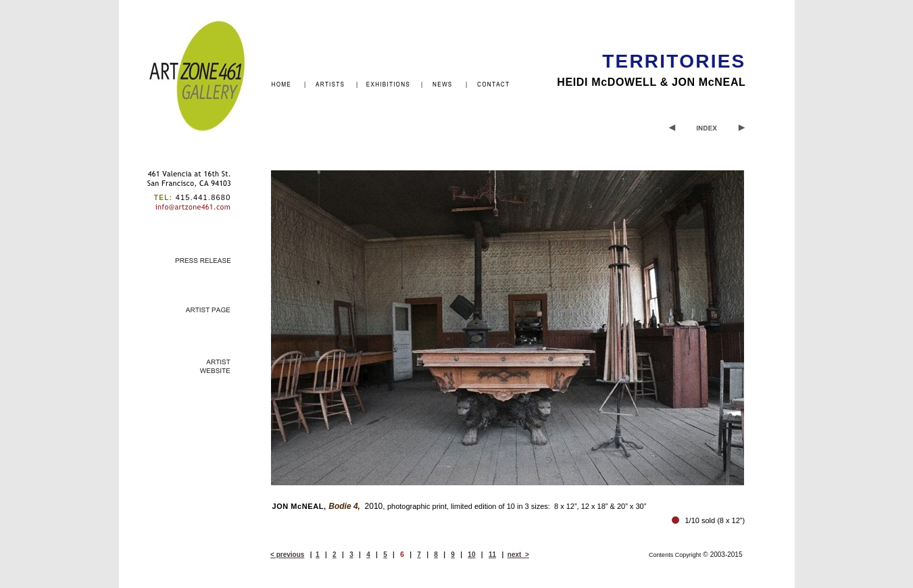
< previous (287, 555)
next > (518, 555)
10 (471, 555)
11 (492, 555)
